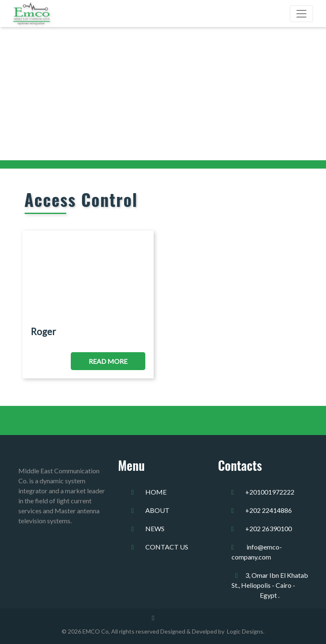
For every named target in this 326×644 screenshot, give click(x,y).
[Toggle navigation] (301, 14)
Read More (108, 361)
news (155, 528)
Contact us (167, 547)
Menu (132, 465)
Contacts (240, 465)
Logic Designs (244, 631)
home (156, 492)
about (157, 510)
